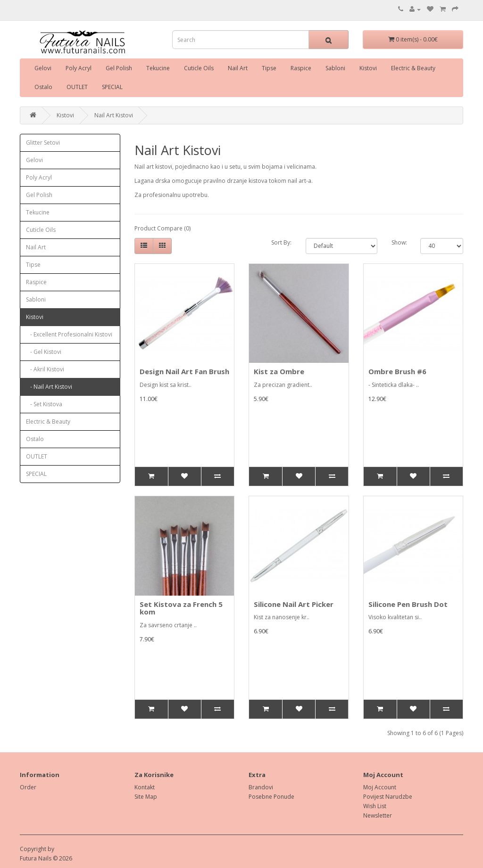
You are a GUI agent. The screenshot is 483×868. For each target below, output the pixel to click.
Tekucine (158, 68)
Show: (399, 242)
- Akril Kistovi (45, 369)
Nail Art (238, 68)
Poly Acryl (79, 68)
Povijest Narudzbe (388, 797)
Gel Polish (119, 68)
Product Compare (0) (162, 228)
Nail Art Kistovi (114, 115)
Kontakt (145, 787)
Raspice (301, 68)
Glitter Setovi (43, 143)
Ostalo (43, 87)
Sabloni (335, 68)
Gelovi (43, 68)
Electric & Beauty (413, 68)
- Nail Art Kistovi (49, 387)
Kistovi (368, 68)
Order (28, 787)
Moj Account (380, 787)
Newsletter (378, 815)
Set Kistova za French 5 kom (181, 608)
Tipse (269, 68)
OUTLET (77, 87)
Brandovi (261, 787)
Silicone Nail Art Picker (294, 604)
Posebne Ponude (271, 797)
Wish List (375, 806)
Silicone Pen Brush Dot (408, 604)
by (51, 849)
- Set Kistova (44, 404)
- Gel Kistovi (44, 352)
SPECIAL (112, 87)
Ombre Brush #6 (397, 371)
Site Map (146, 797)
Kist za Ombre (279, 371)
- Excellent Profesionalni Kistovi (69, 334)
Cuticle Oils (199, 68)
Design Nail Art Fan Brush (184, 371)
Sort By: (281, 242)
